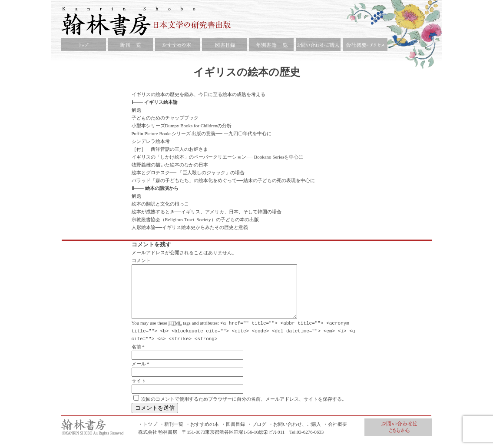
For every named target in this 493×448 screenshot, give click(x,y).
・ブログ (257, 434)
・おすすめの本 (202, 434)
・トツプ (148, 434)
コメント (141, 260)
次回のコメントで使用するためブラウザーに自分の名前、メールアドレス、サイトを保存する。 (244, 409)
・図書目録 (233, 434)
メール (139, 374)
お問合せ (398, 437)
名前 (136, 357)
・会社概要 (335, 434)
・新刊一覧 (171, 434)
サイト (139, 391)
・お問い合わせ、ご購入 (295, 434)
